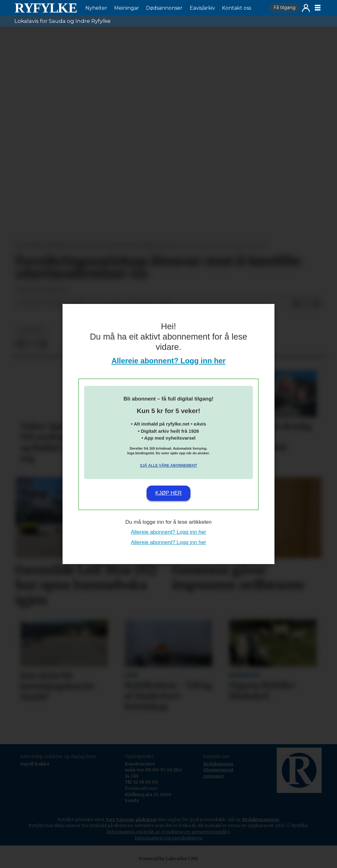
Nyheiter (96, 8)
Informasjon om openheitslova (168, 838)
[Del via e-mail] (316, 304)
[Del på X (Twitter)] (306, 304)
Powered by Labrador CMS (168, 859)
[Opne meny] (318, 8)
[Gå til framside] (46, 8)
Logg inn (306, 8)
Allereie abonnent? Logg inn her (169, 361)
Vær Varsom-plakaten (131, 820)
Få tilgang (284, 8)
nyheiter (31, 330)
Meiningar (127, 8)
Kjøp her (169, 493)
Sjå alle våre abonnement (168, 466)
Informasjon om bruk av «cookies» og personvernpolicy (168, 832)
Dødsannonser (164, 8)
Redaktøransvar (261, 820)
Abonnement (218, 770)
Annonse (214, 776)
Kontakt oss (236, 8)
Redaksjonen (218, 764)
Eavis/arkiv (202, 8)
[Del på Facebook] (296, 304)
